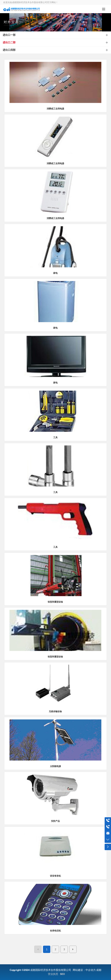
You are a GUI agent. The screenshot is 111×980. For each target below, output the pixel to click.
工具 (55, 437)
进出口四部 (9, 50)
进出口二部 (9, 42)
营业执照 (53, 974)
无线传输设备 (55, 711)
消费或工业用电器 (55, 109)
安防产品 (55, 821)
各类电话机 (55, 931)
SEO (62, 974)
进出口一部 (9, 35)
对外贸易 (11, 24)
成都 (99, 970)
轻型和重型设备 (55, 602)
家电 (55, 273)
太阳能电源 (55, 766)
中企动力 (91, 970)
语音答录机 (55, 876)
